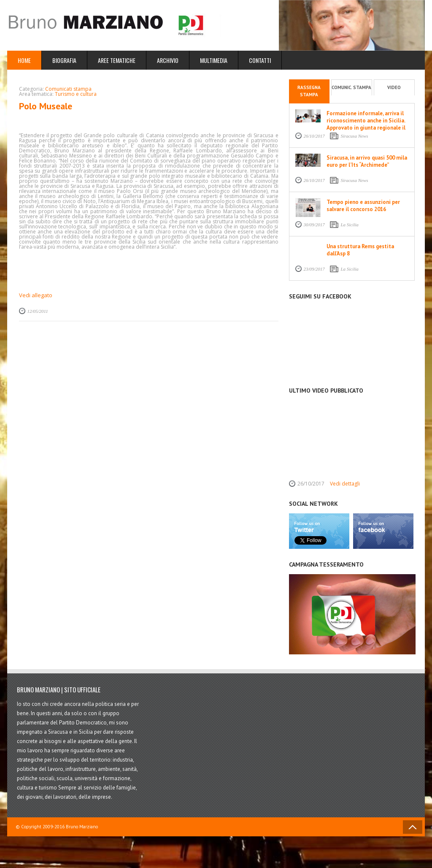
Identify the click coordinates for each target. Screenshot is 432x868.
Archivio (168, 60)
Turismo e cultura (76, 94)
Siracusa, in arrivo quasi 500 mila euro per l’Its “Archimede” (367, 161)
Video (394, 87)
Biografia (64, 60)
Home (24, 60)
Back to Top (413, 827)
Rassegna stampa (309, 91)
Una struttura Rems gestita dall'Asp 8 (360, 250)
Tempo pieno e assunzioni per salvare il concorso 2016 (363, 206)
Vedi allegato (36, 295)
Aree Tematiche (117, 60)
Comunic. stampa (351, 87)
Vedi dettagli (345, 484)
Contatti (260, 60)
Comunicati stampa (68, 89)
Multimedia (214, 60)
